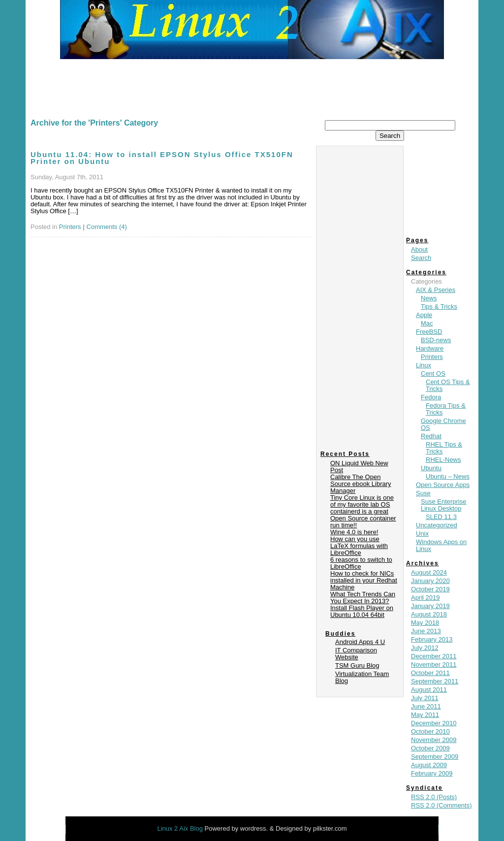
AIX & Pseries (436, 290)
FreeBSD (429, 332)
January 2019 (430, 606)
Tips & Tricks (439, 307)
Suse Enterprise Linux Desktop (444, 505)
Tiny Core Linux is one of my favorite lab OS (362, 501)
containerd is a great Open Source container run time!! (363, 518)
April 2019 (425, 598)
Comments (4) (107, 227)
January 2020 (430, 581)
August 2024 (429, 572)
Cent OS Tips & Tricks (448, 385)
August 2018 (429, 614)
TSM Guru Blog (357, 665)
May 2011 (425, 715)
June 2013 (426, 631)
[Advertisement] (252, 86)
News (429, 298)
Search (421, 258)
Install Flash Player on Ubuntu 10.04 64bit (362, 611)
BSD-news (436, 340)
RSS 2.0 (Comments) (441, 805)
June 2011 (426, 706)
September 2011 (435, 681)
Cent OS (433, 373)
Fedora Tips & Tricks (446, 409)
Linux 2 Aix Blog (181, 828)
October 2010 (430, 731)
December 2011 (434, 656)
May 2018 (425, 623)
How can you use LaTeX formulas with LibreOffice (359, 546)
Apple (424, 315)
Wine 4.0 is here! (354, 532)
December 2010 (434, 723)
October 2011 (430, 673)
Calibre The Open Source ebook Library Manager (361, 484)
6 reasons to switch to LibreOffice (361, 563)
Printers (70, 227)
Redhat (431, 436)
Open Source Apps (443, 485)
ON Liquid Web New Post (359, 467)
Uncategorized (437, 525)
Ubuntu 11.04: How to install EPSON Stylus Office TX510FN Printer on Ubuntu (162, 158)
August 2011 (429, 690)
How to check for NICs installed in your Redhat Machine (364, 580)
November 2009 (434, 740)
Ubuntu (431, 468)
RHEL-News (443, 460)
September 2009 (435, 757)
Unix (422, 534)
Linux (424, 365)
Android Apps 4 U (360, 642)
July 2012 (425, 648)
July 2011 (425, 698)
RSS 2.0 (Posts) (434, 797)
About (419, 249)
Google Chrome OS (443, 424)
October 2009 (430, 748)
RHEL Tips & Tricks (444, 448)
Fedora (431, 397)
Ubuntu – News (448, 476)
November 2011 (434, 664)
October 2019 (430, 589)
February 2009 (432, 773)
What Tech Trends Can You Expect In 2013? (363, 598)
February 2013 (432, 639)
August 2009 (429, 765)
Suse (423, 493)
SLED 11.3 (441, 517)
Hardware (430, 348)
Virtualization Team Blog (362, 677)
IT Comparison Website (356, 654)
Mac (427, 323)
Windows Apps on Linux (441, 545)
